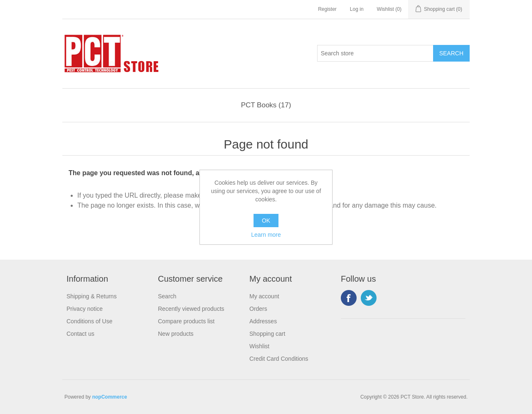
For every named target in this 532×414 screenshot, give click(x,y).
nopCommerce (110, 397)
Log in (357, 9)
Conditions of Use (90, 321)
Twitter (369, 298)
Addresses (263, 321)
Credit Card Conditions (279, 359)
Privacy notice (85, 309)
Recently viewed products (191, 309)
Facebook (349, 298)
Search (167, 296)
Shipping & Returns (92, 296)
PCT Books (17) (266, 105)
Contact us (80, 334)
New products (176, 334)
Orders (258, 309)
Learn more (266, 235)
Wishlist (259, 346)
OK (266, 221)
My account (264, 296)
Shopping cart (267, 334)
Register (327, 9)
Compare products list (186, 321)
